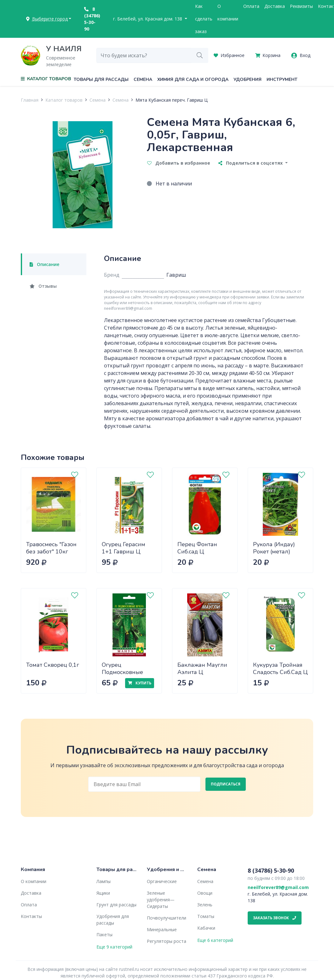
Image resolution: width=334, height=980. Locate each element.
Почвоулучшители (167, 918)
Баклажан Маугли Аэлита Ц (202, 668)
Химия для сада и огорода (193, 79)
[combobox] (144, 55)
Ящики (103, 893)
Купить (140, 683)
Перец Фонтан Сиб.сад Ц (197, 548)
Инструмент (282, 79)
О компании (228, 12)
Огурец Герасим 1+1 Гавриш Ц (124, 548)
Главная (30, 100)
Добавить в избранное (179, 163)
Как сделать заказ (204, 19)
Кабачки (206, 928)
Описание (44, 264)
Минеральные (162, 929)
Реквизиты (301, 6)
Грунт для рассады (116, 905)
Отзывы (43, 286)
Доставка (275, 6)
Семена (143, 79)
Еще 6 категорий (215, 940)
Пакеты (104, 935)
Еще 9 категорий (114, 947)
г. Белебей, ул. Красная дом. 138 (148, 19)
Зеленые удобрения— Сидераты (161, 900)
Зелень (205, 905)
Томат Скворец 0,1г (53, 665)
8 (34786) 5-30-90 (92, 19)
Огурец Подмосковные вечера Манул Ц (124, 672)
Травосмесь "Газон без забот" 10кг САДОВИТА (51, 551)
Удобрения (248, 79)
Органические (162, 881)
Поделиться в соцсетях (251, 163)
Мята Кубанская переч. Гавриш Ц (172, 100)
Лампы (104, 881)
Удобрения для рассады (113, 920)
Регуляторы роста (167, 941)
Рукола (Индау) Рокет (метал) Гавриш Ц (274, 551)
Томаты (206, 916)
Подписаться (226, 784)
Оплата (251, 6)
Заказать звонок (275, 918)
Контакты (31, 916)
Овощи (205, 893)
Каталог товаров (64, 100)
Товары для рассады (101, 79)
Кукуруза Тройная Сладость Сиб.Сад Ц (280, 668)
